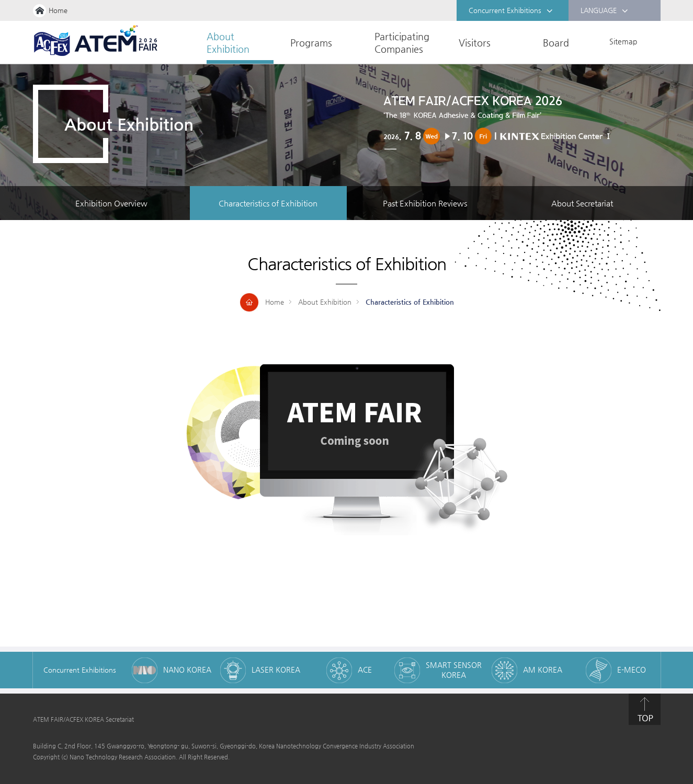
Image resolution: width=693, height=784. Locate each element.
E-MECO (632, 670)
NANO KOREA (187, 670)
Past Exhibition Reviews (425, 203)
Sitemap (623, 41)
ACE (365, 670)
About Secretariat (582, 203)
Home (58, 10)
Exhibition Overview (111, 203)
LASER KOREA (276, 670)
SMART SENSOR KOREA (454, 670)
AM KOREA (543, 670)
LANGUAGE (604, 11)
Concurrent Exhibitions (511, 11)
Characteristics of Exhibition (268, 203)
